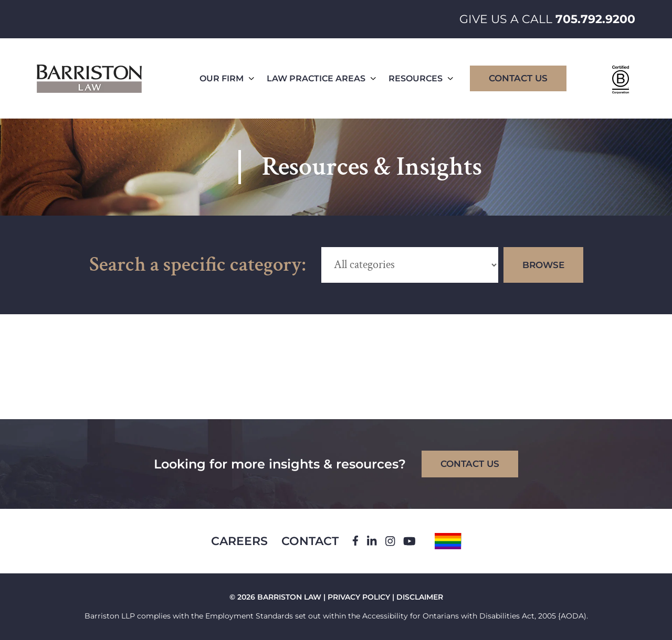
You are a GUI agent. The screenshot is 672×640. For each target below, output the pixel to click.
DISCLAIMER (420, 597)
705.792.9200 (595, 19)
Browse (543, 265)
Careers (239, 541)
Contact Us (518, 78)
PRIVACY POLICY (359, 597)
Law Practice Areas (321, 78)
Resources (421, 78)
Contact (310, 541)
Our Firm (227, 78)
